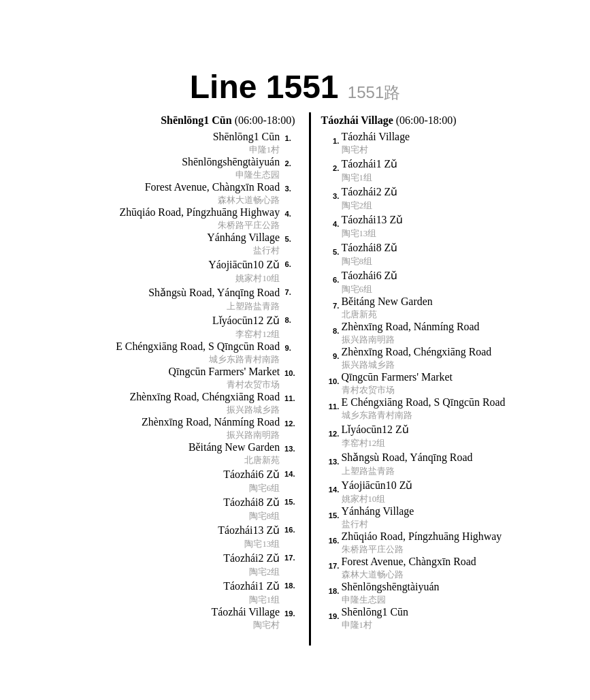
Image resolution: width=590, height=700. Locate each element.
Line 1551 (295, 85)
